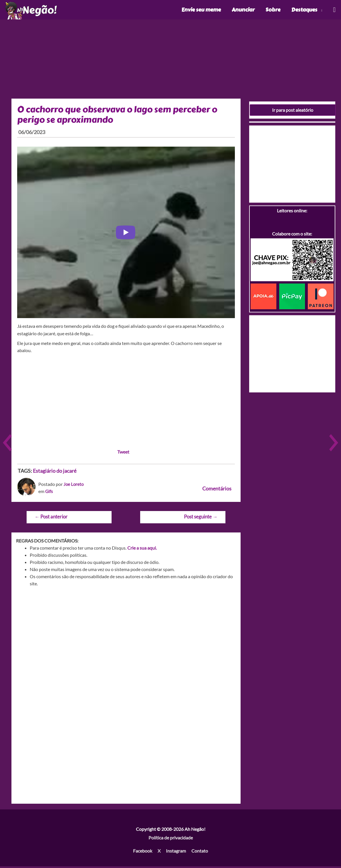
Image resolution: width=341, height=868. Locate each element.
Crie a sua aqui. (142, 549)
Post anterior (51, 518)
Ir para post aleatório (293, 111)
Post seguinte (201, 518)
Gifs (49, 493)
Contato (200, 852)
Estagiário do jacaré (55, 472)
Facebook (143, 852)
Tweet (123, 453)
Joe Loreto (74, 485)
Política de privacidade (171, 839)
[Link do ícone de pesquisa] (334, 10)
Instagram (176, 852)
